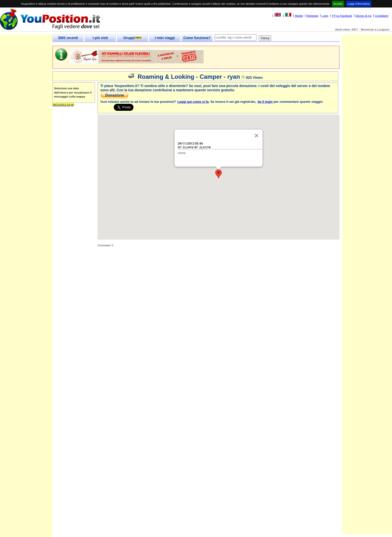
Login (325, 16)
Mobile (299, 16)
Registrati (312, 16)
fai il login (265, 102)
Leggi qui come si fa (193, 102)
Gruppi (132, 38)
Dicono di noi (363, 16)
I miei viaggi (165, 38)
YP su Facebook (342, 16)
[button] (218, 174)
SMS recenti (68, 38)
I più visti (100, 38)
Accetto (338, 4)
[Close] (256, 136)
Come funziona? (197, 38)
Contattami (382, 16)
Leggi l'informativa (359, 4)
